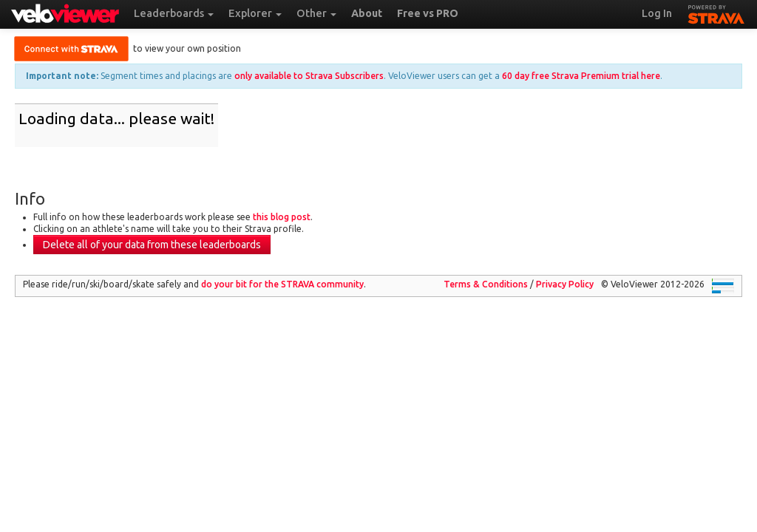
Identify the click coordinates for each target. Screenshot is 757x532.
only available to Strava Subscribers (309, 76)
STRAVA (716, 13)
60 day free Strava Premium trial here (581, 76)
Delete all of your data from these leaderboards (152, 245)
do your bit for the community (282, 284)
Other (316, 13)
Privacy (565, 284)
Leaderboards (174, 13)
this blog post (282, 217)
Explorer (255, 13)
